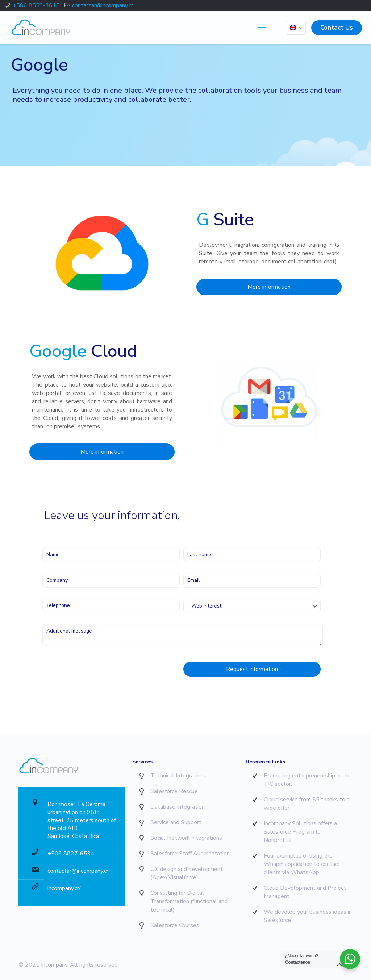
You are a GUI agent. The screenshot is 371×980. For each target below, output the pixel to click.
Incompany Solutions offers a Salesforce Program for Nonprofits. (300, 832)
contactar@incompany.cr (103, 5)
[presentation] (97, 671)
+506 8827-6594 (71, 854)
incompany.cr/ (64, 888)
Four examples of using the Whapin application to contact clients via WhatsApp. (302, 864)
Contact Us (337, 28)
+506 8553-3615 (36, 5)
